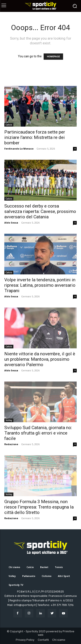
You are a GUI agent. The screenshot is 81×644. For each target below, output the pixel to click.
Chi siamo (59, 640)
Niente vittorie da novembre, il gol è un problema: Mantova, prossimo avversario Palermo (40, 359)
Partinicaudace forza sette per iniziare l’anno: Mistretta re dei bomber (35, 137)
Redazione (11, 444)
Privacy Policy (25, 640)
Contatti (43, 640)
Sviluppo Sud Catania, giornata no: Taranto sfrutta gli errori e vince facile (38, 433)
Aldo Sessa (11, 223)
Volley (9, 420)
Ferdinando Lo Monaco (19, 149)
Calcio (9, 125)
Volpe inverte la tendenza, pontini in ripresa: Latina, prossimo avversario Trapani (40, 285)
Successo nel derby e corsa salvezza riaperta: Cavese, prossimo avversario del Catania (40, 211)
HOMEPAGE (53, 57)
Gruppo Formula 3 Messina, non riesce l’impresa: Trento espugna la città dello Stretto (39, 507)
